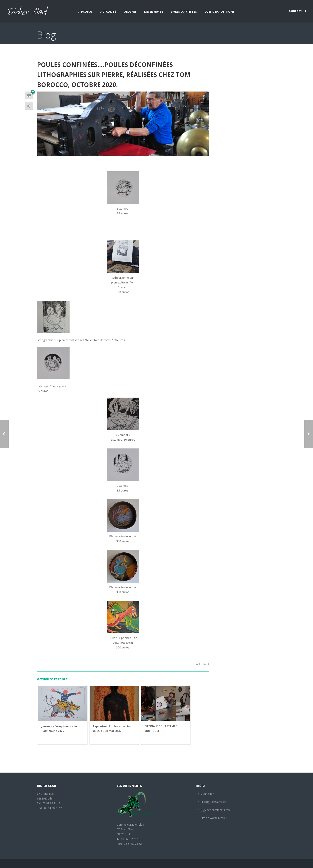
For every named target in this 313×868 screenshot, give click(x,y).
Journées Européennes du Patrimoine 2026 (59, 729)
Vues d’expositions (220, 12)
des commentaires (215, 810)
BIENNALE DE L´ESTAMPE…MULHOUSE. (162, 729)
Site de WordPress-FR (214, 818)
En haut (202, 664)
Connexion (207, 794)
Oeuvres (130, 12)
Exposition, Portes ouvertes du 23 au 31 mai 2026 (112, 729)
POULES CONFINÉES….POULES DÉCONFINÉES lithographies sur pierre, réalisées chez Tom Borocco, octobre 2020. (114, 75)
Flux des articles (213, 802)
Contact (298, 11)
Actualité (108, 12)
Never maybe (154, 12)
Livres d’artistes (184, 12)
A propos (86, 12)
